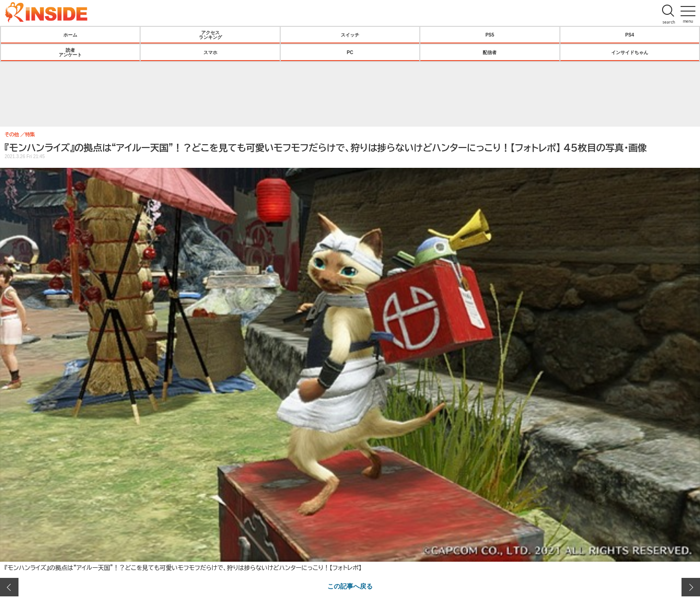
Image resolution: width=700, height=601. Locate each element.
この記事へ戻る (350, 586)
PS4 (629, 35)
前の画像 (9, 587)
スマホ (210, 52)
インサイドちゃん (630, 52)
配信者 (490, 52)
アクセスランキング (210, 35)
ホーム (70, 35)
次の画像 (691, 587)
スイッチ (350, 35)
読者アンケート (70, 52)
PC (350, 52)
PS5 (490, 35)
